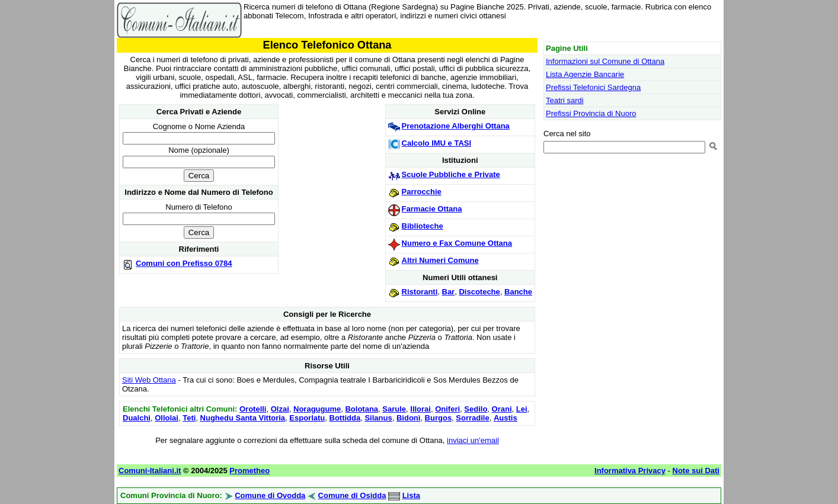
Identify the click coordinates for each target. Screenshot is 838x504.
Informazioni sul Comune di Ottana (605, 61)
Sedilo (476, 409)
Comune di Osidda (352, 495)
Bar (449, 292)
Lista (411, 495)
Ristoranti (420, 292)
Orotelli (253, 409)
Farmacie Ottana (432, 209)
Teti (189, 418)
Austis (506, 418)
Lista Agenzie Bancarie (585, 74)
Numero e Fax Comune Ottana (457, 243)
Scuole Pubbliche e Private (451, 174)
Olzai (280, 409)
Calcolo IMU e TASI (437, 143)
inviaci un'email (473, 440)
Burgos (439, 418)
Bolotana (362, 409)
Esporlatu (307, 418)
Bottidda (345, 418)
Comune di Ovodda (270, 495)
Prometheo (250, 471)
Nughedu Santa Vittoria (243, 418)
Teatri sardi (565, 100)
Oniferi (447, 409)
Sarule (394, 409)
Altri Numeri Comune (440, 260)
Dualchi (137, 418)
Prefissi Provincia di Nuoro (591, 113)
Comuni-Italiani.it (150, 471)
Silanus (378, 418)
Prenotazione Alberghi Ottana (456, 126)
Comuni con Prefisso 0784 (184, 263)
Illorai (420, 409)
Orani (502, 409)
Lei (522, 409)
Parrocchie (422, 192)
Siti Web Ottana (149, 380)
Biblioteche (423, 226)
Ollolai (167, 418)
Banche (518, 292)
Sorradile (472, 418)
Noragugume (317, 409)
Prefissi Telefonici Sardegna (593, 87)
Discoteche (479, 292)
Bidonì (408, 418)
